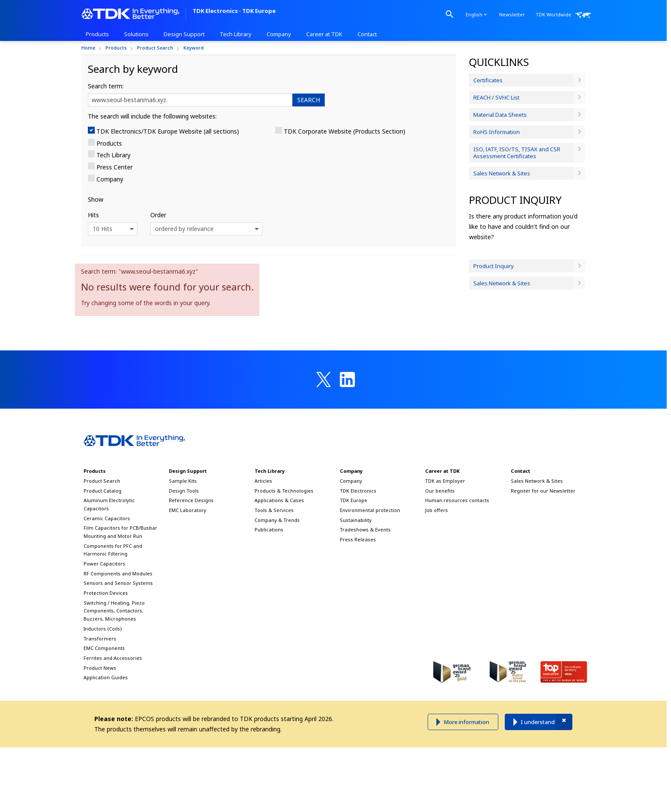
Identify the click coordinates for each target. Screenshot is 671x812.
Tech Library (113, 155)
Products (109, 143)
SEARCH (309, 100)
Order (158, 215)
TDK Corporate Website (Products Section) (345, 131)
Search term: (106, 86)
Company (110, 179)
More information (466, 722)
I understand (538, 722)
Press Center (115, 167)
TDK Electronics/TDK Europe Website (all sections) (168, 131)
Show (96, 199)
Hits (93, 215)
